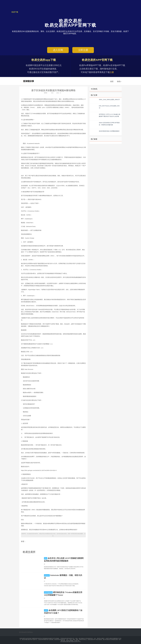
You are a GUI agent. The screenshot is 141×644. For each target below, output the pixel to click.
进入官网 (58, 50)
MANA (46, 93)
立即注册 (83, 50)
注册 (112, 72)
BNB (46, 558)
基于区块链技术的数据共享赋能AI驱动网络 (53, 90)
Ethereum (47, 575)
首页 (112, 81)
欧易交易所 (29, 81)
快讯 (119, 81)
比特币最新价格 (49, 592)
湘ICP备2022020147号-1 (75, 642)
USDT (46, 610)
